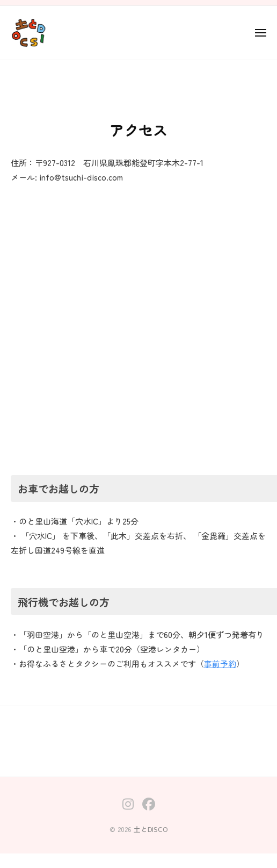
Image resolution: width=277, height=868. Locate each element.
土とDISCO (151, 829)
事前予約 (220, 663)
